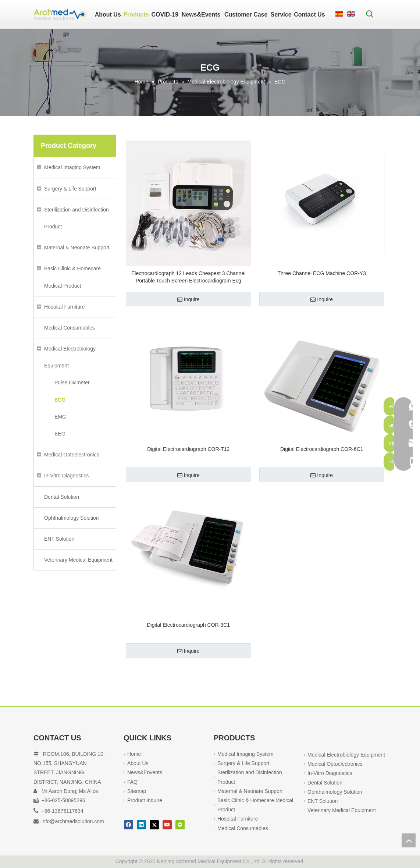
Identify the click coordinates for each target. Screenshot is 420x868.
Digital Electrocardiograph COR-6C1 (322, 449)
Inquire (188, 299)
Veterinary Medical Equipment (78, 560)
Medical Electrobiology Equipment (70, 357)
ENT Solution (59, 539)
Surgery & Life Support (70, 189)
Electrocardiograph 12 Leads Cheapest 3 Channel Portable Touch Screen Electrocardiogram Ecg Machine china (188, 277)
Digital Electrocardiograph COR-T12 (188, 449)
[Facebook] (129, 825)
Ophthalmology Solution (72, 518)
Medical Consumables (70, 328)
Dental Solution (62, 497)
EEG (60, 434)
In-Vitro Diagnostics (66, 476)
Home (134, 754)
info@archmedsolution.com (73, 821)
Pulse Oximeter (72, 383)
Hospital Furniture (65, 307)
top (409, 840)
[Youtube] (167, 825)
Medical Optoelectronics (72, 455)
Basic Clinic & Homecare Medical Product (72, 277)
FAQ (132, 782)
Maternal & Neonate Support (77, 248)
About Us (138, 763)
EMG (60, 417)
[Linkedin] (141, 825)
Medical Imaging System (72, 167)
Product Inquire (145, 800)
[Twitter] (154, 825)
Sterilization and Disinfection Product (76, 218)
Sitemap (137, 791)
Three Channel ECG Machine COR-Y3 (322, 273)
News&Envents (145, 772)
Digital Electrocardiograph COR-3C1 (188, 625)
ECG (60, 400)
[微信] (180, 825)
